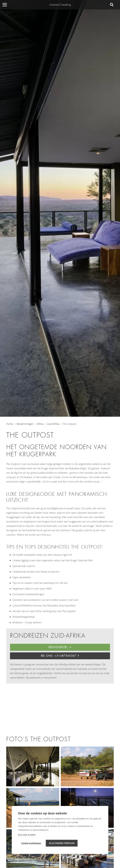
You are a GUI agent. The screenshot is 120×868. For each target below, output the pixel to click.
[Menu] (5, 5)
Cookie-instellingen (31, 843)
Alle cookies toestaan (62, 843)
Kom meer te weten (27, 835)
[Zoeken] (112, 5)
